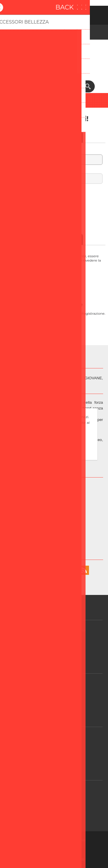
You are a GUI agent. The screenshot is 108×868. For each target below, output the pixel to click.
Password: (54, 170)
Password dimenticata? (54, 203)
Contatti (56, 813)
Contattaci (56, 737)
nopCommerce (63, 846)
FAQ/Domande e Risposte (56, 802)
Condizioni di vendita (56, 695)
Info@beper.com (60, 526)
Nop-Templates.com (63, 853)
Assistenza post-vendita (56, 790)
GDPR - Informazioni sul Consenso (56, 630)
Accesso (62, 14)
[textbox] (48, 86)
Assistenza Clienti (56, 684)
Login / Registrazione (56, 748)
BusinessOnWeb (73, 859)
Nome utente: (54, 151)
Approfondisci (54, 454)
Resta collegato (54, 197)
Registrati (47, 14)
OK (54, 444)
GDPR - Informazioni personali (56, 641)
